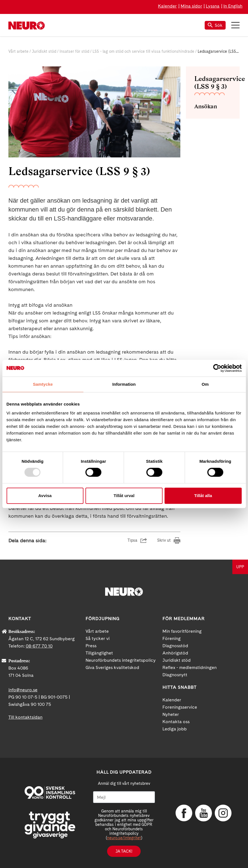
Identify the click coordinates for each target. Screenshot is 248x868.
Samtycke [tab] (43, 384)
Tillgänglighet (99, 653)
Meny (235, 25)
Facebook (184, 813)
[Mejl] (124, 797)
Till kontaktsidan (25, 717)
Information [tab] (124, 384)
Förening (172, 638)
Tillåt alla (203, 496)
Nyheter (171, 714)
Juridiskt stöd (44, 51)
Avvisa (45, 496)
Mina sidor (191, 6)
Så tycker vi (98, 638)
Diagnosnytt (175, 675)
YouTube (204, 813)
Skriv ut (164, 540)
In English (233, 6)
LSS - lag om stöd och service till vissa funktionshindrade (143, 51)
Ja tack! (124, 851)
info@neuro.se (23, 690)
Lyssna (213, 6)
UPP (240, 567)
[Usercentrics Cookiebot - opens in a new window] (217, 368)
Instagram (223, 813)
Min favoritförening (182, 631)
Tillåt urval (124, 496)
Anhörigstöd (175, 653)
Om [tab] (205, 384)
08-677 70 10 (39, 646)
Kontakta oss (176, 722)
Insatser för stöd (74, 51)
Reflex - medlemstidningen (190, 667)
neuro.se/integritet (124, 838)
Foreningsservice (180, 707)
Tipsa (132, 540)
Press (91, 646)
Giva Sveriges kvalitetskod (112, 667)
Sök (215, 25)
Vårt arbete (18, 51)
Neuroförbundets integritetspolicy (121, 660)
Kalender (167, 6)
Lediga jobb (175, 729)
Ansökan (206, 106)
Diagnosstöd (175, 646)
